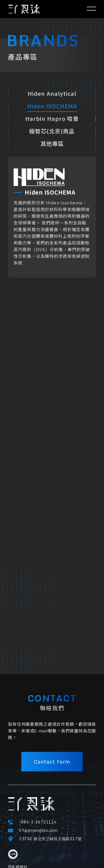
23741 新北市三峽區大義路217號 (50, 839)
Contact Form (52, 762)
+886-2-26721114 (38, 822)
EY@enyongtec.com (38, 830)
